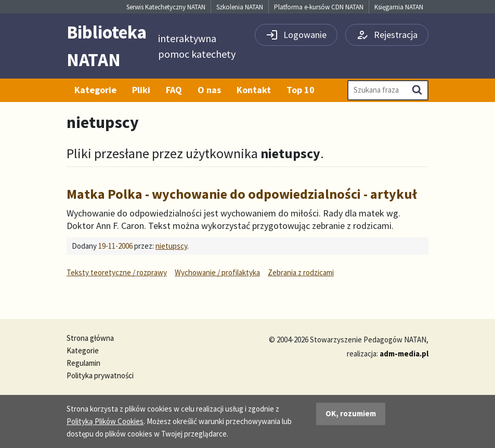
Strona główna (90, 338)
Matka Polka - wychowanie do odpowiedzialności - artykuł (242, 194)
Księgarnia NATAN (399, 7)
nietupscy (171, 246)
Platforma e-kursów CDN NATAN (319, 7)
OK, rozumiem (351, 413)
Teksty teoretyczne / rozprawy (117, 272)
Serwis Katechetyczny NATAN (166, 7)
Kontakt (254, 90)
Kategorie (95, 90)
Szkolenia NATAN (240, 7)
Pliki (141, 90)
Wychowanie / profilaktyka (217, 272)
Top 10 (301, 90)
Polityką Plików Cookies (105, 421)
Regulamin (83, 363)
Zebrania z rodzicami (301, 272)
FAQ (174, 90)
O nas (209, 90)
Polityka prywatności (100, 375)
